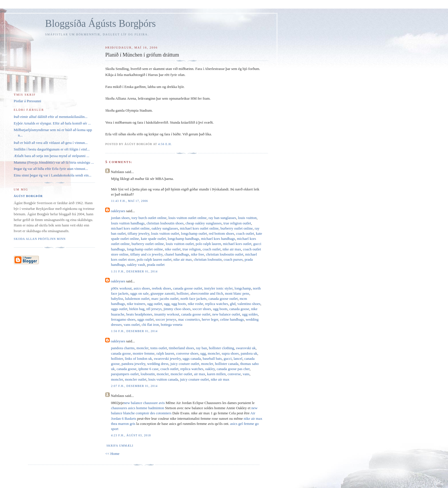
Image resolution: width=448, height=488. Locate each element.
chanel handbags (177, 254)
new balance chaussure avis (144, 403)
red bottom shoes (222, 233)
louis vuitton (247, 218)
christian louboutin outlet (225, 254)
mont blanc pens (237, 293)
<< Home (112, 454)
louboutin (148, 374)
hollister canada (227, 364)
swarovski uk (246, 348)
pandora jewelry (133, 364)
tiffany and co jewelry (146, 254)
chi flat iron (150, 325)
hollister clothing (221, 348)
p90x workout (121, 288)
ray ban (202, 348)
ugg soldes (250, 314)
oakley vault (136, 265)
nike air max (232, 249)
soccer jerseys (166, 319)
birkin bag (137, 309)
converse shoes (187, 353)
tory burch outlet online (149, 218)
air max (200, 374)
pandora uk (249, 353)
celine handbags (232, 319)
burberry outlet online (236, 228)
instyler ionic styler (218, 288)
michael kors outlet (237, 244)
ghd (233, 304)
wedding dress (158, 364)
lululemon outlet (137, 299)
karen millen (216, 374)
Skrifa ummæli (120, 446)
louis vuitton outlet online (187, 218)
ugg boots (179, 304)
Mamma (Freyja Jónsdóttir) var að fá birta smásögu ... (54, 162)
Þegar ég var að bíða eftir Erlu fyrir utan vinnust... (51, 169)
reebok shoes (161, 288)
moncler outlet (181, 374)
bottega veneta (172, 325)
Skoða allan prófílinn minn (40, 239)
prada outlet (156, 265)
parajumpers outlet (125, 374)
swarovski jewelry (167, 359)
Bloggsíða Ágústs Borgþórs (100, 24)
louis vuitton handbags (128, 223)
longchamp (243, 288)
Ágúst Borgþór (28, 196)
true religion (192, 249)
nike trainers (136, 304)
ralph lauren (165, 353)
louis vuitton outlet (165, 233)
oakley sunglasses (165, 228)
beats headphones (139, 314)
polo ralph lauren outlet (154, 259)
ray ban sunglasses (222, 218)
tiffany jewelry (139, 233)
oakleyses (118, 211)
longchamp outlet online (145, 249)
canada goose (239, 309)
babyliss (117, 299)
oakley (210, 369)
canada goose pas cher (233, 369)
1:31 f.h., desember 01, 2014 (134, 271)
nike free (198, 254)
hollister (183, 293)
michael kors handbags (218, 239)
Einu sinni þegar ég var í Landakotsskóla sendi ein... (53, 175)
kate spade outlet (153, 239)
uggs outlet (119, 309)
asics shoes (142, 288)
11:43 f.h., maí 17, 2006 (129, 201)
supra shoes (230, 353)
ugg (167, 304)
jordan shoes (120, 218)
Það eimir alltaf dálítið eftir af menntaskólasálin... (51, 117)
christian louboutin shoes (165, 223)
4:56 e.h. (165, 144)
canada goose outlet (188, 288)
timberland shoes (181, 348)
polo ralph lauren (208, 244)
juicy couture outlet (185, 364)
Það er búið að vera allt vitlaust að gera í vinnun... (51, 143)
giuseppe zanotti (163, 293)
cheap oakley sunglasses (203, 223)
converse (234, 374)
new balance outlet (226, 314)
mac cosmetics (189, 319)
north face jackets (193, 299)
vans (246, 374)
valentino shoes (249, 304)
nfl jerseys (154, 309)
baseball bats (212, 359)
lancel (238, 359)
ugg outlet (155, 304)
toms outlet (159, 348)
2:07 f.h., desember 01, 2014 (134, 386)
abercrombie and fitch (207, 293)
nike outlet (173, 249)
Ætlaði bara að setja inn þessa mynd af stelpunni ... (51, 156)
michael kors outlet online (130, 228)
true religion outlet (237, 223)
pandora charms (123, 348)
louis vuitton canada (163, 379)
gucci (228, 359)
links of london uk (138, 359)
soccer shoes (202, 309)
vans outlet (132, 325)
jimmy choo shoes (177, 309)
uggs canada (192, 359)
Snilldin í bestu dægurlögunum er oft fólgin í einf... (52, 149)
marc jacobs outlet (165, 299)
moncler (143, 348)
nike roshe (195, 304)
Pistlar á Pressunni (27, 101)
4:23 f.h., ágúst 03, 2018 (131, 435)
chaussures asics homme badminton (137, 408)
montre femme (144, 353)
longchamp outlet (194, 233)
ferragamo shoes (123, 319)
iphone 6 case (148, 369)
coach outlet (245, 233)
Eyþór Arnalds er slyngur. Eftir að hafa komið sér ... (52, 123)
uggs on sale (139, 293)
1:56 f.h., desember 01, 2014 (134, 331)
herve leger (210, 319)
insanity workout (167, 314)
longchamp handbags (183, 239)
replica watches (217, 304)
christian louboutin (208, 259)
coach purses (233, 259)
